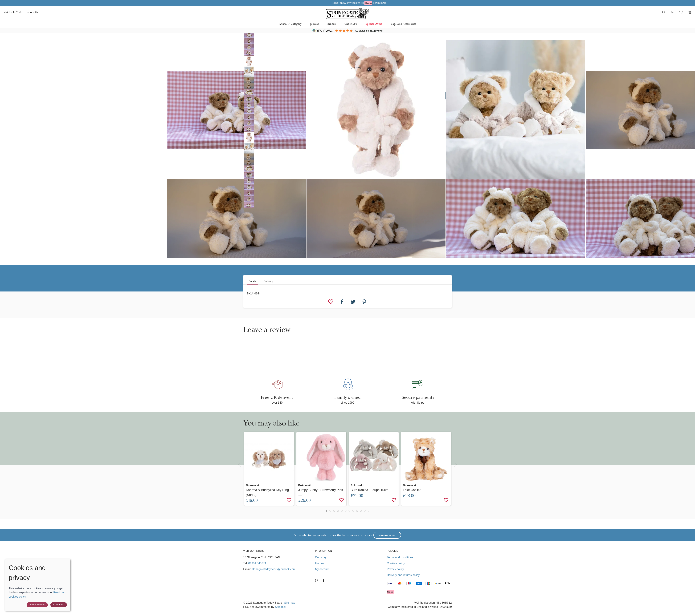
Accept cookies (37, 605)
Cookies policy (396, 563)
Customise (59, 605)
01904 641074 (257, 563)
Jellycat (314, 24)
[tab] (326, 511)
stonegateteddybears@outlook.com (274, 569)
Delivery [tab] (268, 281)
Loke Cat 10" (412, 490)
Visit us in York (13, 12)
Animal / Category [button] (290, 24)
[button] (664, 12)
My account (322, 569)
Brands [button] (332, 24)
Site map (290, 603)
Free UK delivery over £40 (347, 3)
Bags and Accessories (403, 24)
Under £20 (351, 24)
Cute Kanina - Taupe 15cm (369, 490)
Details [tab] (252, 281)
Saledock (281, 607)
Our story (321, 557)
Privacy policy (395, 569)
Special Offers (374, 24)
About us (32, 12)
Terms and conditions (400, 557)
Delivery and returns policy (403, 575)
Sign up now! (387, 535)
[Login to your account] (672, 12)
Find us (320, 563)
